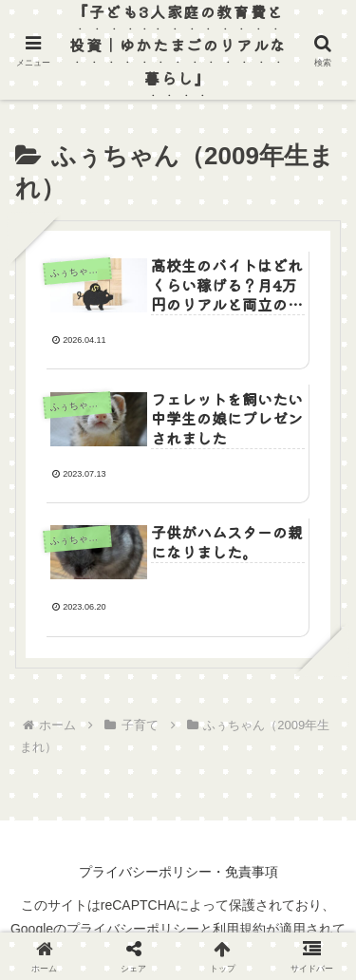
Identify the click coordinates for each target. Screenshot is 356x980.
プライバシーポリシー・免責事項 (178, 872)
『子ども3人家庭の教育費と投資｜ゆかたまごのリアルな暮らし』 (178, 45)
